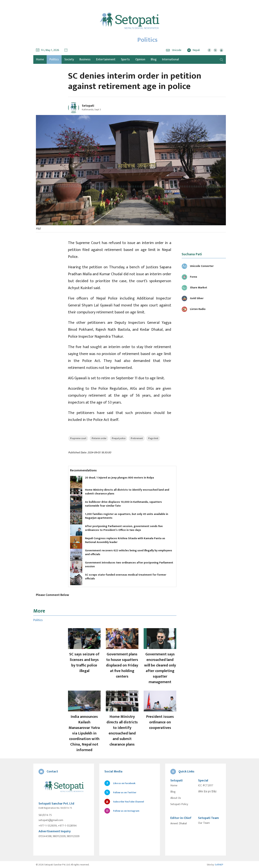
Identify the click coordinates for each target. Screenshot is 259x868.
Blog (154, 59)
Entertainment (106, 59)
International (170, 59)
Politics (54, 59)
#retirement (137, 438)
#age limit (153, 438)
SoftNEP (219, 864)
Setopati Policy (179, 804)
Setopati (88, 106)
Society (69, 59)
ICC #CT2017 (206, 786)
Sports (125, 59)
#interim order (99, 438)
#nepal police (118, 438)
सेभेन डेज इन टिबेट (207, 792)
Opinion (140, 59)
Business (85, 59)
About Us (176, 798)
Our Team (204, 823)
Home (174, 786)
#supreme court (78, 438)
